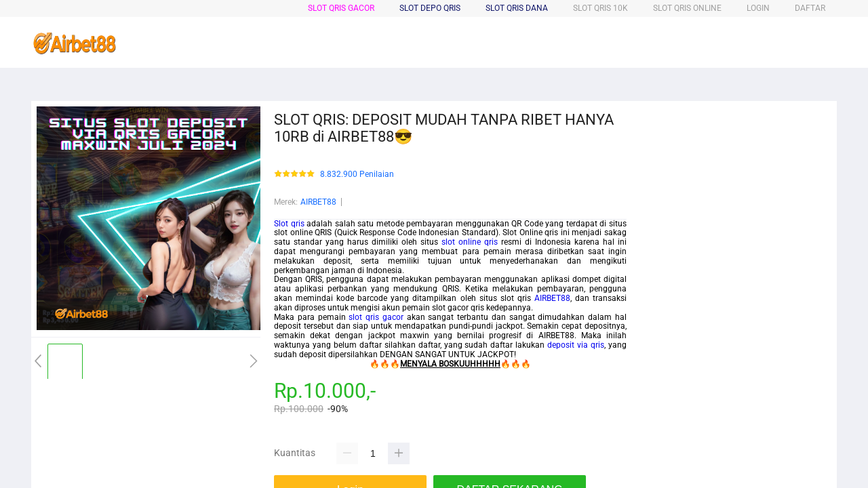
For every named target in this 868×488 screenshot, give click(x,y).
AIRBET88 (318, 202)
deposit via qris (576, 345)
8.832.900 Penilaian (357, 175)
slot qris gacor (376, 317)
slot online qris (470, 242)
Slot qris (289, 224)
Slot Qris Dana (517, 8)
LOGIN (758, 8)
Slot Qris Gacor (341, 8)
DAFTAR (810, 8)
